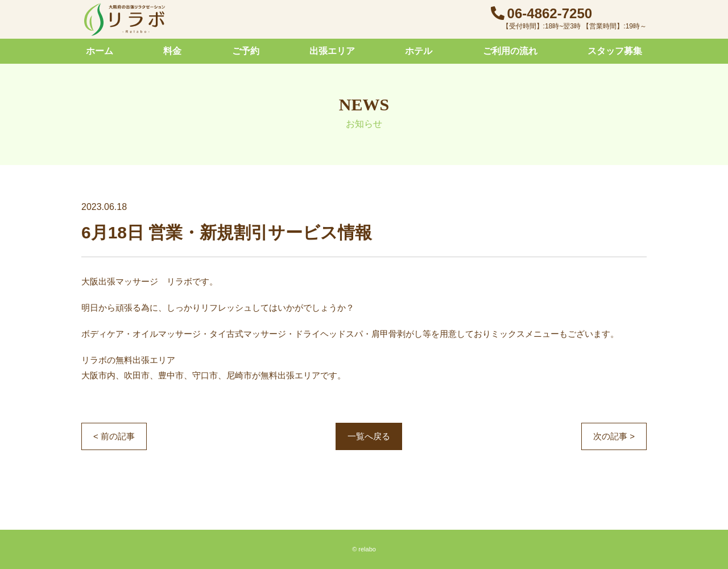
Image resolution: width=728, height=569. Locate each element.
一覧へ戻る (369, 436)
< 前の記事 (114, 436)
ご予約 (246, 51)
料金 (172, 51)
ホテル (419, 51)
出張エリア (332, 51)
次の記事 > (614, 436)
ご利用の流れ (510, 51)
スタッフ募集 (615, 51)
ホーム (100, 51)
